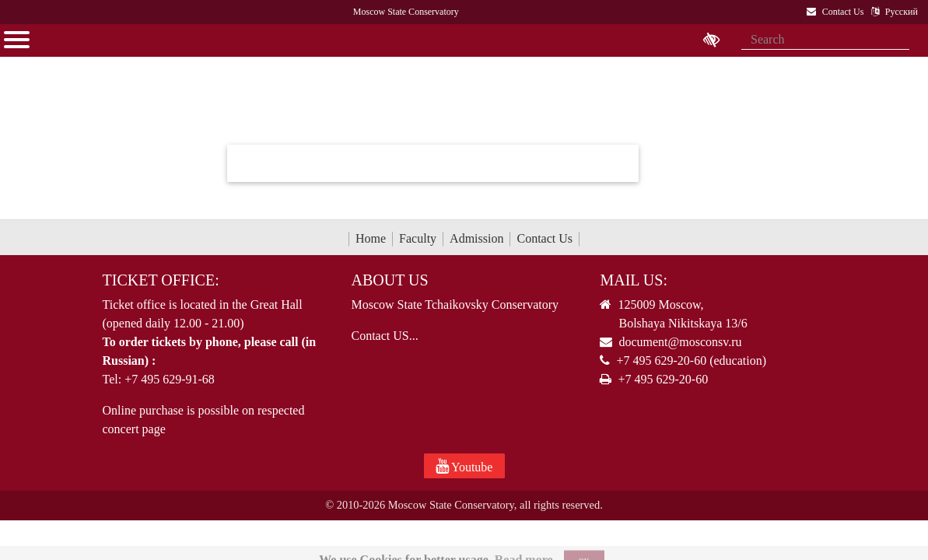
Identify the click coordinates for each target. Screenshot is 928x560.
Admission (476, 238)
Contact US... (384, 336)
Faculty (418, 238)
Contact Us (545, 238)
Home (371, 238)
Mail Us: (633, 280)
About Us (389, 280)
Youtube (464, 466)
